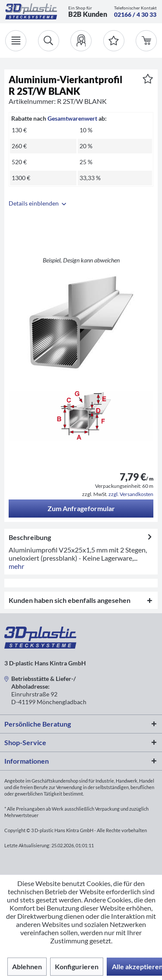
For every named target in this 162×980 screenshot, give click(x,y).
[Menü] (16, 41)
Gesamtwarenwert (72, 118)
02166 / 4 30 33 (135, 14)
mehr (16, 566)
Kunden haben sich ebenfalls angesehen (70, 600)
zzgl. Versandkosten (131, 494)
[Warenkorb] (146, 41)
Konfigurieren (77, 966)
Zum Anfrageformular (81, 508)
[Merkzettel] (114, 41)
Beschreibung (30, 537)
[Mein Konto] (81, 41)
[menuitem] (81, 41)
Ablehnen (27, 966)
